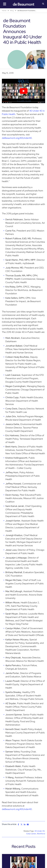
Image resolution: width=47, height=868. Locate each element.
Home (4, 11)
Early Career (31, 834)
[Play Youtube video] (23, 91)
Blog (12, 11)
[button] (43, 4)
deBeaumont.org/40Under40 (17, 138)
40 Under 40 (40, 831)
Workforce (41, 834)
